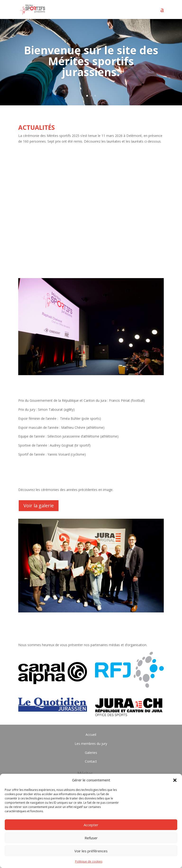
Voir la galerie (39, 506)
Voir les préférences (91, 851)
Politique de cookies (89, 861)
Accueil (91, 735)
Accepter (91, 825)
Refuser (91, 838)
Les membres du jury (91, 744)
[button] (175, 780)
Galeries (91, 753)
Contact (91, 761)
